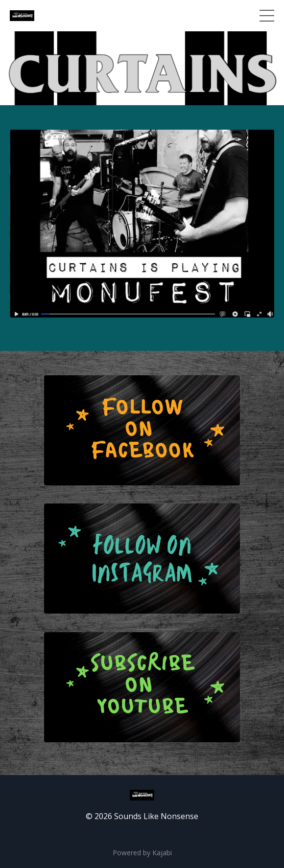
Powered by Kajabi (142, 853)
